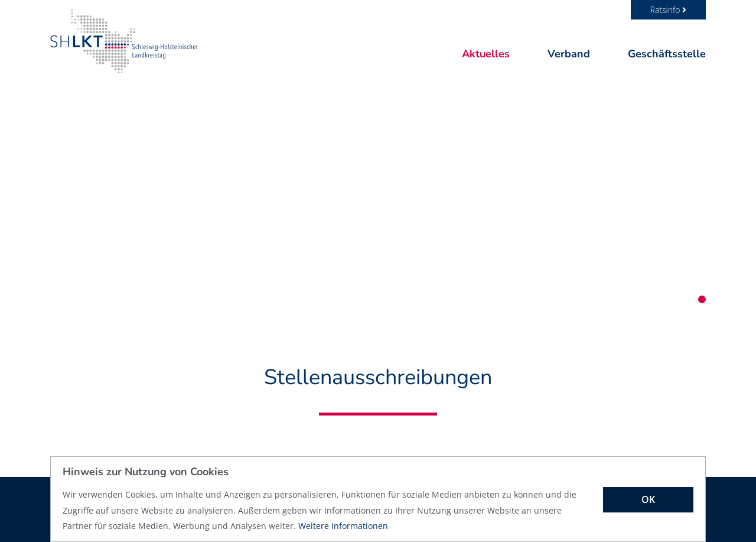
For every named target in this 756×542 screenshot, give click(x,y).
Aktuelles (486, 54)
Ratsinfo (668, 10)
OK (648, 499)
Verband (569, 54)
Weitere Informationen (343, 526)
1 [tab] (702, 299)
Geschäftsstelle (667, 54)
